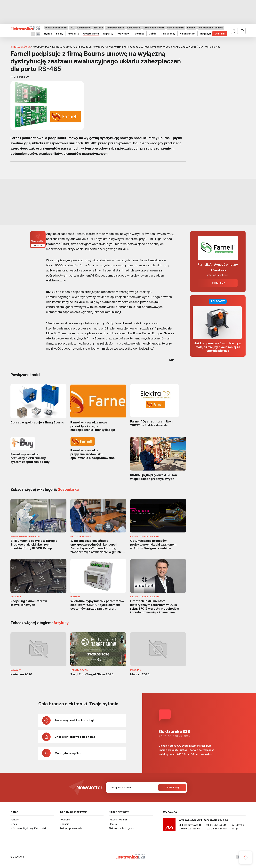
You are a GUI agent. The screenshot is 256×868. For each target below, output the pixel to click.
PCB (72, 28)
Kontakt (15, 820)
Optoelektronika (176, 28)
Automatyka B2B (118, 820)
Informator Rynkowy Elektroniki (28, 828)
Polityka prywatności (71, 828)
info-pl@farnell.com (218, 275)
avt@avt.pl (238, 825)
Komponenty (84, 28)
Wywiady (123, 34)
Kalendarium (187, 34)
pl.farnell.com (218, 270)
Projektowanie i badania (211, 28)
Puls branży (168, 34)
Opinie (153, 34)
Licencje (64, 824)
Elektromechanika (115, 28)
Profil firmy (218, 283)
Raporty (108, 34)
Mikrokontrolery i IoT (154, 28)
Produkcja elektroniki (56, 28)
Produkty (73, 34)
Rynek (48, 34)
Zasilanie (98, 28)
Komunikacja (134, 28)
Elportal (113, 824)
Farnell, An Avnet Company (218, 265)
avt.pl (235, 829)
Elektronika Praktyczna (122, 828)
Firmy (60, 34)
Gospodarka (91, 34)
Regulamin (65, 820)
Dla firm (220, 34)
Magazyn (205, 34)
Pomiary (191, 28)
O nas (14, 824)
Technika (139, 34)
